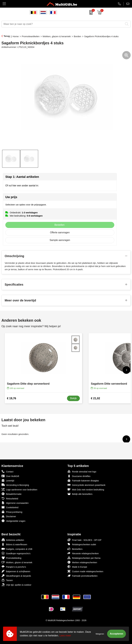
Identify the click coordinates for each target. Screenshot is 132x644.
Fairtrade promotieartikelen (82, 576)
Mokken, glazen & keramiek (57, 36)
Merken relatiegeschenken (82, 562)
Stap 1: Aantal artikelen (22, 177)
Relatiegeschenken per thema (84, 558)
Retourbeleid (10, 498)
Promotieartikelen (31, 36)
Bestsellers (75, 549)
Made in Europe (77, 567)
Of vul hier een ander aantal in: (22, 186)
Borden (77, 36)
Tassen (7, 580)
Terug (7, 36)
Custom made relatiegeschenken (85, 571)
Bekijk (73, 398)
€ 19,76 (12, 398)
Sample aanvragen (60, 240)
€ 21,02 (95, 398)
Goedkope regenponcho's (16, 553)
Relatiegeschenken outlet (82, 544)
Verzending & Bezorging (15, 485)
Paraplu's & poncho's (14, 567)
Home (16, 36)
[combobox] (63, 24)
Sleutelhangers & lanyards (16, 576)
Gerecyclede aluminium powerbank (86, 485)
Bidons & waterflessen (14, 544)
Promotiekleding (11, 558)
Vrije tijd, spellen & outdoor (16, 585)
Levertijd (8, 480)
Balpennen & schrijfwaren (16, 571)
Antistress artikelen (13, 540)
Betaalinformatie (12, 494)
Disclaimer (9, 516)
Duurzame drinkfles (79, 476)
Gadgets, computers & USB (17, 549)
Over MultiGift (10, 476)
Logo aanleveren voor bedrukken (19, 489)
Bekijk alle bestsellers (80, 494)
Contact (7, 471)
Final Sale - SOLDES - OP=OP (84, 540)
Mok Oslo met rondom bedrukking (86, 489)
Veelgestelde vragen (14, 521)
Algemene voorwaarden (15, 503)
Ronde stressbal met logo (82, 471)
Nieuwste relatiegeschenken (83, 553)
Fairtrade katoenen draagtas (83, 480)
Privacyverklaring (12, 512)
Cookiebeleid (10, 507)
